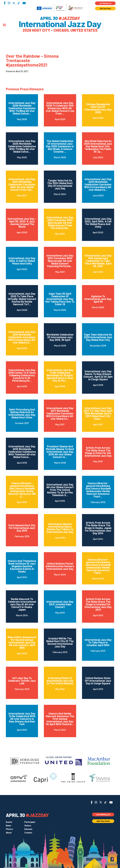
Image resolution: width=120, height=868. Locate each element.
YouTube (24, 3)
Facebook (5, 3)
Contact (28, 833)
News (9, 826)
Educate (28, 829)
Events (9, 822)
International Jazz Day (60, 24)
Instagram (9, 3)
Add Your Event (105, 9)
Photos (9, 829)
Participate (30, 822)
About (9, 833)
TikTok (19, 3)
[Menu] (4, 25)
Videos (28, 826)
